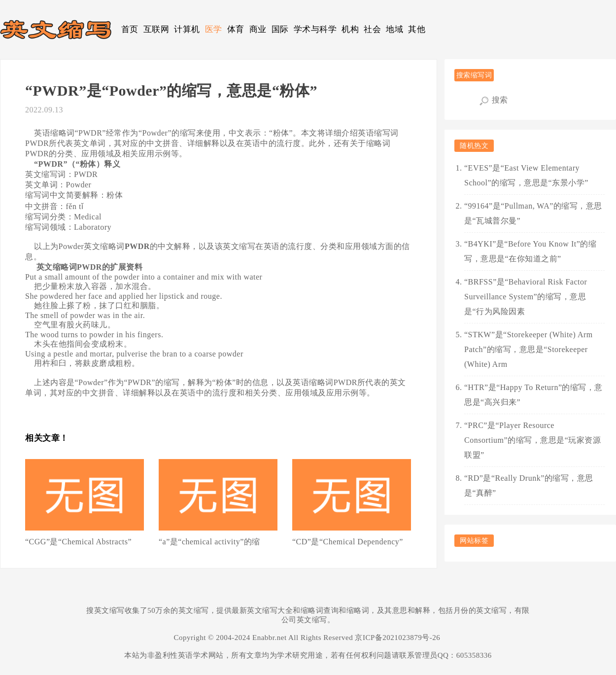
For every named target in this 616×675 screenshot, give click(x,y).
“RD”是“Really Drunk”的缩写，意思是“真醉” (529, 485)
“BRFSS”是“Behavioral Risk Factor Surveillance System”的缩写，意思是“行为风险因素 (526, 297)
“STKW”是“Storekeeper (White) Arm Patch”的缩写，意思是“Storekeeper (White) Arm (529, 349)
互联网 (156, 29)
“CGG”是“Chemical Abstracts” (78, 542)
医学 (214, 29)
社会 (372, 29)
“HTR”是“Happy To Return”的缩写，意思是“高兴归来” (533, 395)
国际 (280, 29)
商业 (258, 29)
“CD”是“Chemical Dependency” (348, 542)
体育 (236, 29)
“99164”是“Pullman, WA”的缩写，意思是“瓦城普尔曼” (533, 213)
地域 (394, 29)
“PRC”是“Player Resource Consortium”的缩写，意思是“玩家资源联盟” (532, 440)
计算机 (187, 29)
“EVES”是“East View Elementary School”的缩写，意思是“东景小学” (526, 175)
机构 (350, 29)
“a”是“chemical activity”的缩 (209, 542)
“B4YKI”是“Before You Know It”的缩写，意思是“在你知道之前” (530, 251)
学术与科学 (315, 29)
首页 (130, 29)
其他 (417, 29)
